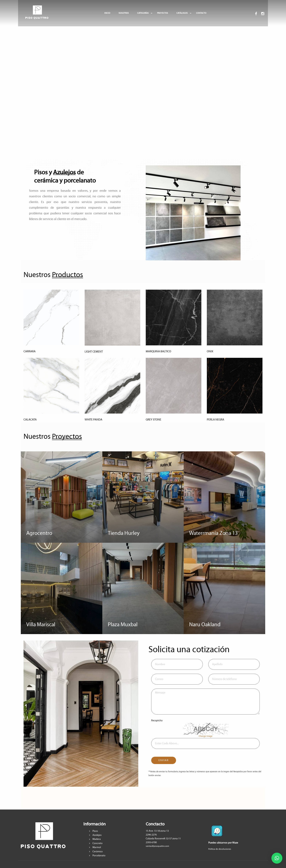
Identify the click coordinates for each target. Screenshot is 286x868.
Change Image (205, 736)
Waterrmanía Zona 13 (213, 533)
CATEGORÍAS (143, 13)
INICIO (107, 13)
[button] (277, 858)
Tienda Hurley (124, 533)
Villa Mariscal (41, 625)
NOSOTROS (124, 13)
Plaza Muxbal (123, 625)
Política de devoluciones (220, 849)
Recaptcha (157, 721)
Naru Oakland (205, 625)
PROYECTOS (163, 13)
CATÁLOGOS (182, 13)
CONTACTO (201, 13)
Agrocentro (39, 533)
